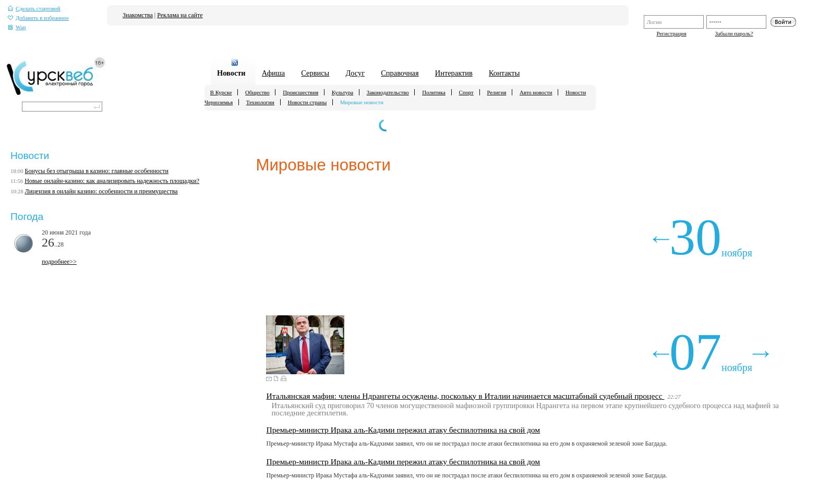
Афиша (273, 73)
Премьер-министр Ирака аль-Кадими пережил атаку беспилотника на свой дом (403, 430)
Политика (434, 92)
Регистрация (671, 33)
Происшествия (300, 92)
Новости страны (307, 102)
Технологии (260, 102)
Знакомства (138, 15)
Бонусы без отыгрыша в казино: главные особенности (97, 171)
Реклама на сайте (180, 15)
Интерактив (454, 73)
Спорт (466, 92)
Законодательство (388, 92)
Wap (17, 27)
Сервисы (315, 73)
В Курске (221, 92)
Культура (342, 92)
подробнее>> (59, 262)
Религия (496, 92)
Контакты (504, 73)
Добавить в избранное (38, 18)
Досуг (355, 73)
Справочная (400, 73)
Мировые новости (362, 102)
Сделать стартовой (34, 9)
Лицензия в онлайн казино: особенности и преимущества (101, 191)
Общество (257, 92)
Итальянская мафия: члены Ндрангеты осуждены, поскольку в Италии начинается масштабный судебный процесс (465, 396)
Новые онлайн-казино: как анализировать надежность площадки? (112, 181)
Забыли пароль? (734, 33)
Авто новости (536, 92)
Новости (231, 73)
